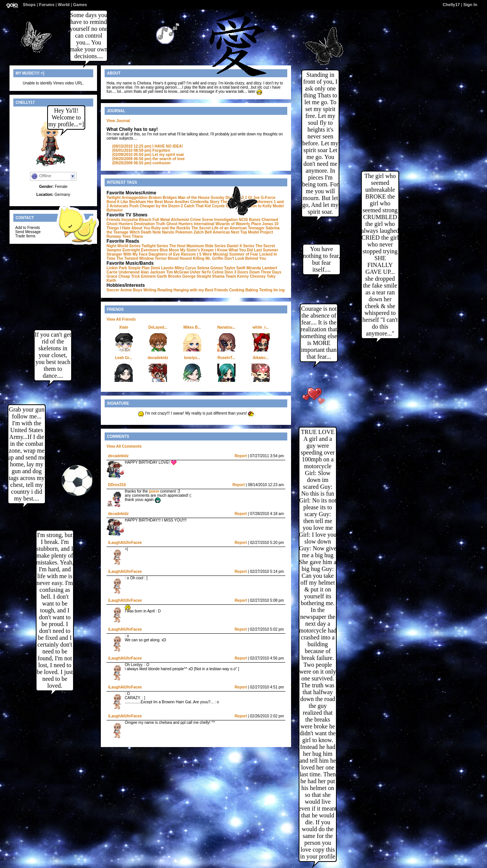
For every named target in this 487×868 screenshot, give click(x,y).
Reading (165, 290)
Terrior (161, 258)
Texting (266, 290)
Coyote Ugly (223, 206)
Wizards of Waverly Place (238, 224)
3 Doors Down (247, 272)
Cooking (237, 290)
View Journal (118, 121)
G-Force (268, 198)
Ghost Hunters (120, 224)
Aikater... (261, 358)
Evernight (131, 250)
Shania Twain (224, 276)
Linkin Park (117, 268)
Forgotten (141, 150)
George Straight (197, 276)
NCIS (243, 220)
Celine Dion (223, 272)
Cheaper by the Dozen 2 (161, 206)
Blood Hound (180, 258)
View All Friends (121, 319)
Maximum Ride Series (206, 246)
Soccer (113, 290)
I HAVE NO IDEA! (148, 146)
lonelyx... (192, 358)
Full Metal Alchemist (171, 220)
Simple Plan (139, 268)
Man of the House (194, 198)
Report (241, 456)
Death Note (151, 232)
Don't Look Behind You (245, 258)
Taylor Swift (235, 268)
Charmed (270, 220)
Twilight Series (155, 246)
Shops (29, 5)
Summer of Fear (244, 254)
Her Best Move (160, 202)
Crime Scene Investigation (214, 220)
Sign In (470, 5)
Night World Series (123, 246)
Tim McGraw (177, 272)
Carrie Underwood (123, 272)
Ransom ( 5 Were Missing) (205, 254)
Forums (47, 5)
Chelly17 (451, 5)
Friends (113, 220)
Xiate (124, 327)
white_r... (261, 327)
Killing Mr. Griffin (208, 258)
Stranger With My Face (127, 254)
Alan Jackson (153, 272)
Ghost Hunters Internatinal (190, 224)
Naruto (168, 232)
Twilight (114, 198)
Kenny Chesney (251, 276)
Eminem (149, 276)
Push (134, 206)
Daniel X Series (240, 246)
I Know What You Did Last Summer (247, 250)
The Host (177, 246)
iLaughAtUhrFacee (125, 543)
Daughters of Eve (164, 254)
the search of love (149, 159)
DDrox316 (117, 485)
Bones (255, 220)
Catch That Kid (197, 206)
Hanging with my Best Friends (201, 290)
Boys (137, 290)
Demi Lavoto (162, 268)
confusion (141, 163)
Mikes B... (192, 327)
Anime (126, 290)
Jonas (268, 224)
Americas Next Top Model (236, 232)
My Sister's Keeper (197, 250)
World (64, 5)
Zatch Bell (203, 232)
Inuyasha (130, 220)
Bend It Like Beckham (126, 202)
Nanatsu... (226, 327)
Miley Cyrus (185, 268)
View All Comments (124, 446)
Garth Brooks (169, 276)
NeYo (206, 272)
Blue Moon (169, 250)
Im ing (279, 290)
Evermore (150, 250)
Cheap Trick (129, 276)
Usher (195, 272)
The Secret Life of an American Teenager (228, 228)
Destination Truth (150, 224)
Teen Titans (133, 236)
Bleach (145, 220)
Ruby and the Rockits (171, 228)
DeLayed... (158, 327)
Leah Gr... (124, 358)
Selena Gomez (210, 268)
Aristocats (119, 206)
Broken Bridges (162, 198)
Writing (150, 290)
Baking (252, 290)
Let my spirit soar (148, 155)
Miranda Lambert (262, 268)
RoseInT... (227, 358)
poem (154, 491)
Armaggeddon (135, 198)
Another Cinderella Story (197, 202)
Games (80, 5)
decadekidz (158, 358)
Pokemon (184, 232)
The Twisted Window (135, 258)
